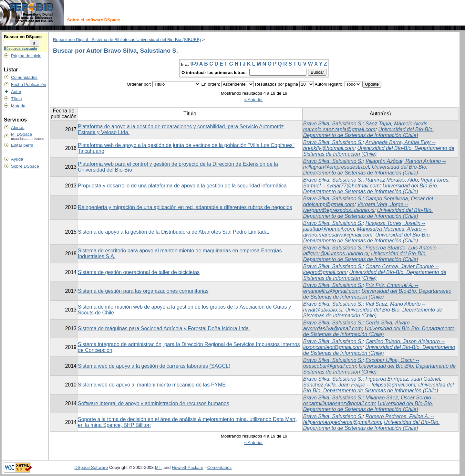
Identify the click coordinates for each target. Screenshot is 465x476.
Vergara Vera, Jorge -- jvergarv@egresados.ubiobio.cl (356, 207)
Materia (18, 106)
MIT (159, 467)
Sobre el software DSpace (94, 20)
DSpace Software (91, 467)
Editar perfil (22, 145)
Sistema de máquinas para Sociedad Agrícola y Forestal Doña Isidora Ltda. (164, 328)
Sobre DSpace (25, 166)
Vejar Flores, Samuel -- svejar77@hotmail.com (377, 183)
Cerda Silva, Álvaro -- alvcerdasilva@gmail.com (359, 326)
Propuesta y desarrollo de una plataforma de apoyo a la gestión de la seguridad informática (182, 186)
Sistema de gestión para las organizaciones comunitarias (143, 291)
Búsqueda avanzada (20, 48)
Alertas (18, 127)
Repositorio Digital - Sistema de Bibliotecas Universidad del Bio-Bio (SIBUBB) (127, 40)
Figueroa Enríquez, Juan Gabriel (403, 379)
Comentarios (220, 467)
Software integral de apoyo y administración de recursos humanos (154, 403)
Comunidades (24, 77)
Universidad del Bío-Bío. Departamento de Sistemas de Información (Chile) (369, 132)
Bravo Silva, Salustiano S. (333, 124)
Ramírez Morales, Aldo (392, 180)
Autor (16, 92)
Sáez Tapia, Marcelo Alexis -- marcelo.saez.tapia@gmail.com (368, 127)
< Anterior (253, 100)
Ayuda (17, 159)
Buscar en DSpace (23, 37)
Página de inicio (26, 56)
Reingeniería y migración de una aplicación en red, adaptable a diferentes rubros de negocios (185, 207)
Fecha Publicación (29, 85)
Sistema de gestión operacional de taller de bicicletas (139, 272)
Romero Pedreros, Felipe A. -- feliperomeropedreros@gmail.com (369, 419)
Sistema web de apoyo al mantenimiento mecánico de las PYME (152, 385)
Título (16, 99)
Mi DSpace (21, 134)
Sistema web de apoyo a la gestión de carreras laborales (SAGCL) (154, 366)
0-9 (194, 64)
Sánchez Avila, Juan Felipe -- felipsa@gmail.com (359, 385)
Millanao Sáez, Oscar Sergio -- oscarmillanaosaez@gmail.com (370, 401)
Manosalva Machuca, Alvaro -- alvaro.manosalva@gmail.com (365, 232)
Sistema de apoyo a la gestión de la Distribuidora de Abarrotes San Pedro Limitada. (173, 232)
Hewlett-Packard (188, 467)
